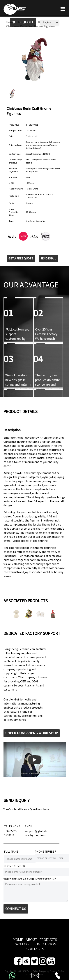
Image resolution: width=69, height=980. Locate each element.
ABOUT (31, 940)
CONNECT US (16, 909)
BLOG (36, 944)
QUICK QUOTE (23, 22)
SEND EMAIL (48, 259)
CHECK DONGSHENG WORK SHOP (32, 733)
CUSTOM (50, 944)
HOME (18, 940)
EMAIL (29, 826)
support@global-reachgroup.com (36, 833)
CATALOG (21, 944)
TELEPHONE (12, 826)
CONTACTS (35, 949)
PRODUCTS (48, 940)
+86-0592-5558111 (10, 833)
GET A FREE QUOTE (21, 259)
